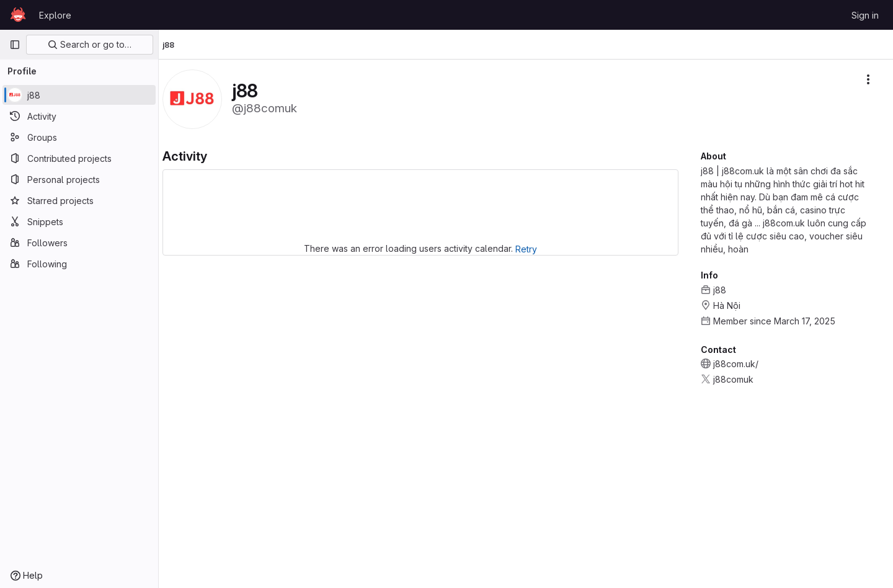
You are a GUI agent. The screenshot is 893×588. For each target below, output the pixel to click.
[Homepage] (18, 15)
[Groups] (79, 137)
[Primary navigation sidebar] (15, 45)
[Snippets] (79, 221)
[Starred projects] (79, 200)
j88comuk (733, 379)
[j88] (79, 95)
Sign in (865, 15)
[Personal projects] (79, 179)
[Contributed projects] (79, 158)
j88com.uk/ (736, 364)
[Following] (79, 264)
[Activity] (79, 116)
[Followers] (79, 243)
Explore (55, 15)
